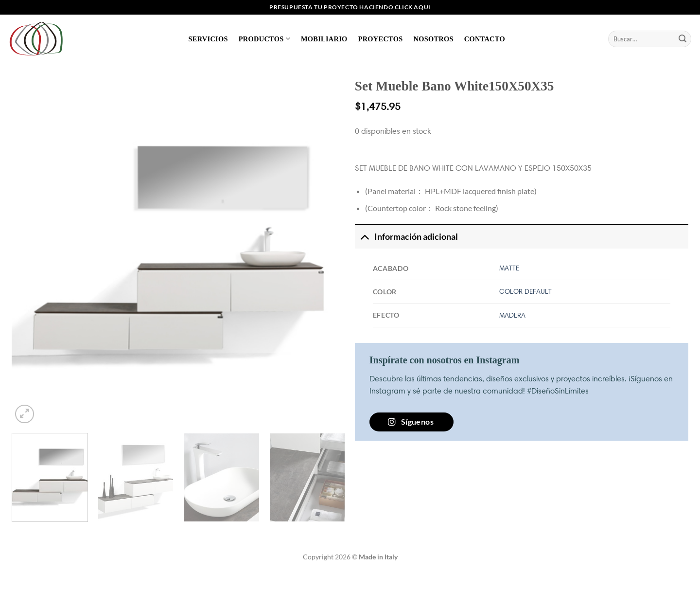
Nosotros (433, 39)
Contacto (485, 39)
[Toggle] (364, 237)
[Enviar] (682, 39)
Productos (264, 39)
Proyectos (381, 39)
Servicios (208, 39)
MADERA (512, 315)
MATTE (509, 268)
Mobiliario (324, 39)
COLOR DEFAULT (525, 291)
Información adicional (406, 237)
